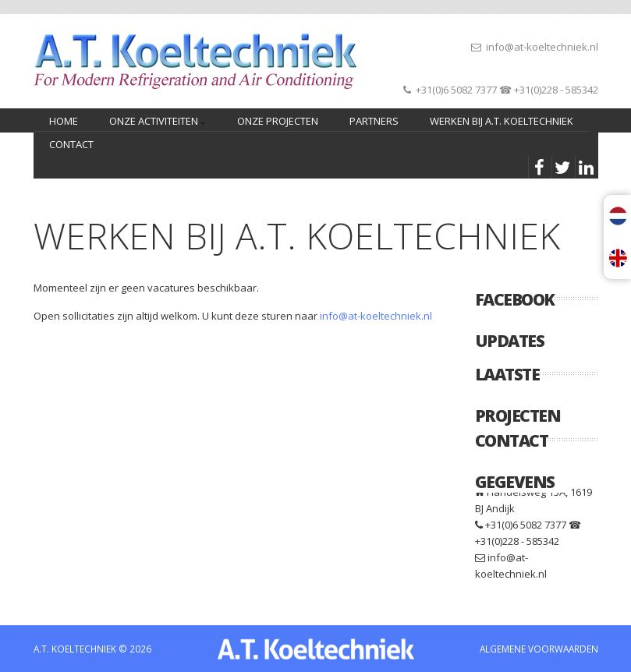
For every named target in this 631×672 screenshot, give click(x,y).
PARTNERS (374, 121)
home (64, 121)
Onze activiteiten (155, 123)
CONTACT (71, 144)
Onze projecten (278, 121)
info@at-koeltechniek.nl (542, 47)
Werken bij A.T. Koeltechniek (502, 121)
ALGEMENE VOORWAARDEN (539, 649)
